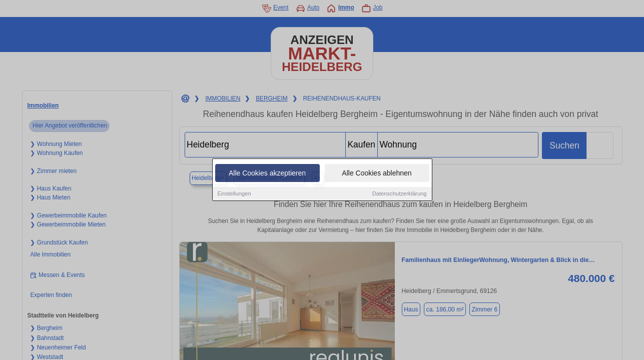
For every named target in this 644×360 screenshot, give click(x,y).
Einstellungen (234, 194)
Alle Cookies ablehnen (377, 173)
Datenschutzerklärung (400, 194)
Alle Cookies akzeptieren (267, 173)
